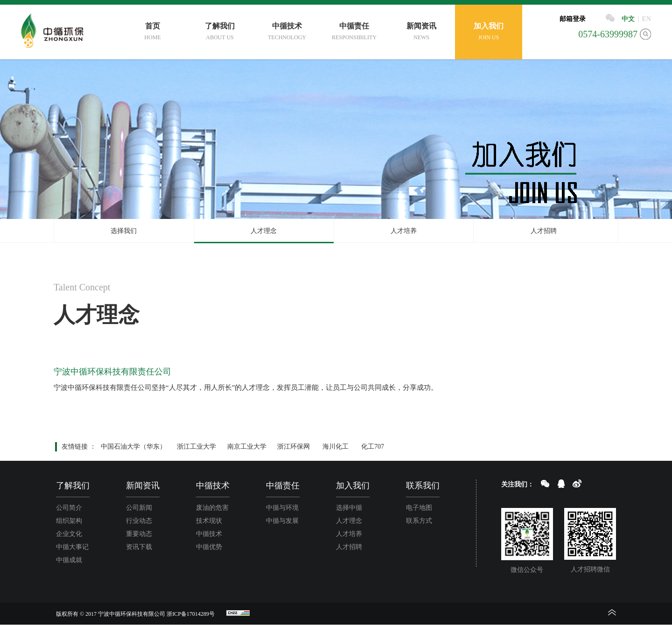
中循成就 (69, 560)
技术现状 (209, 521)
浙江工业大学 (196, 447)
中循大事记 (72, 547)
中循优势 (209, 547)
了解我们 (220, 32)
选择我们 (124, 231)
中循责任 (354, 32)
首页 (153, 32)
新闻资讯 (421, 32)
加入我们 (489, 32)
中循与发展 (282, 521)
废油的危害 (212, 508)
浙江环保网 (294, 447)
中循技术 (287, 32)
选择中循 (349, 508)
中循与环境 (282, 508)
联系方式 (419, 521)
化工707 (373, 447)
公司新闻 (139, 508)
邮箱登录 (573, 19)
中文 (628, 19)
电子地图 (419, 508)
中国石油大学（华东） (133, 447)
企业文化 (69, 534)
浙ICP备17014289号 (191, 614)
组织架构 (69, 521)
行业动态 (139, 521)
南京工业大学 (247, 447)
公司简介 (69, 508)
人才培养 (404, 231)
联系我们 (423, 486)
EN (647, 19)
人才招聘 (544, 231)
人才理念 (264, 231)
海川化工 (336, 447)
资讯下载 (139, 547)
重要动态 (139, 534)
